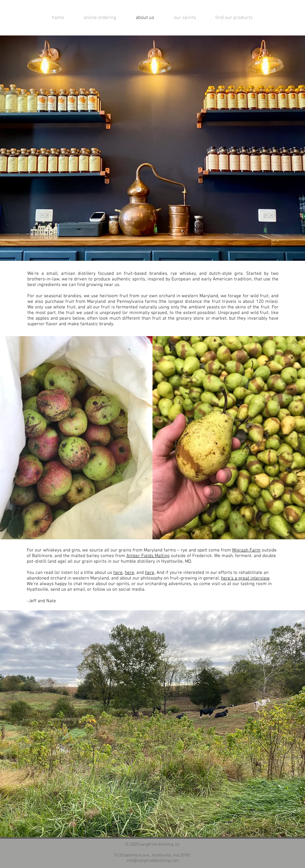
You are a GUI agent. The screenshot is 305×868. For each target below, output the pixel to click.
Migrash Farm (246, 550)
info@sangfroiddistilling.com (153, 861)
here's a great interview (245, 578)
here (118, 573)
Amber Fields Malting (148, 556)
